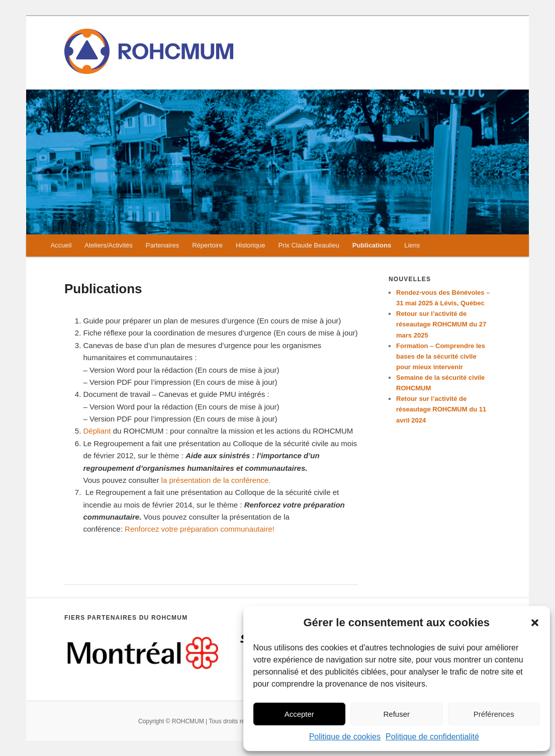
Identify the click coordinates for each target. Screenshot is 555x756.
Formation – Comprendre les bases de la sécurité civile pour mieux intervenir (441, 356)
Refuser (396, 714)
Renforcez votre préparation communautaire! (200, 529)
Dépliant (98, 431)
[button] (535, 623)
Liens (412, 245)
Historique (251, 245)
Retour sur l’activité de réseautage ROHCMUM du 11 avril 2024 (441, 409)
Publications (372, 245)
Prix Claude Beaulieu (308, 245)
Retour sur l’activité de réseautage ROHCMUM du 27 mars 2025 (441, 324)
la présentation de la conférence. (216, 480)
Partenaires (162, 245)
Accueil (61, 245)
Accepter (299, 714)
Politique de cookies (345, 737)
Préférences (494, 714)
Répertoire (207, 245)
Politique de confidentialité (432, 737)
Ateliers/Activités (108, 245)
